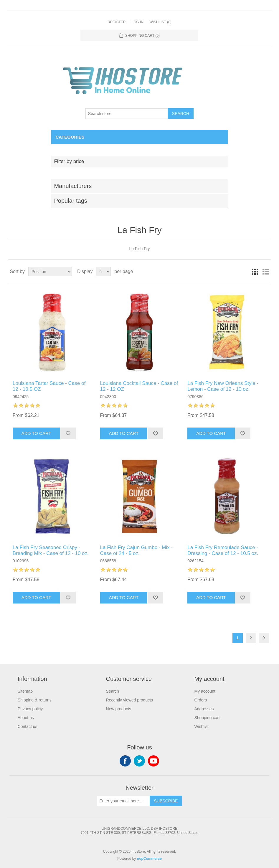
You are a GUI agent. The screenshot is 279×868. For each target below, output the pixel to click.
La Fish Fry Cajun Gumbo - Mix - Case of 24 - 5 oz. (137, 550)
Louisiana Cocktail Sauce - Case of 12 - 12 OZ (139, 386)
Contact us (28, 726)
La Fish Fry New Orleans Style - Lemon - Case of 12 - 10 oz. (223, 386)
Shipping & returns (35, 700)
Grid (255, 272)
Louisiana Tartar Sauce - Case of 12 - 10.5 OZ (49, 386)
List (266, 272)
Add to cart (36, 433)
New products (119, 709)
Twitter (139, 761)
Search (181, 114)
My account (205, 691)
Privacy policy (30, 709)
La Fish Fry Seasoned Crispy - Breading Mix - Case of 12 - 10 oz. (51, 550)
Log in (137, 22)
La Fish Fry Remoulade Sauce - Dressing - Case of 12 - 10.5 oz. (223, 550)
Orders (200, 700)
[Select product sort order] (50, 272)
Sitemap (25, 691)
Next (264, 638)
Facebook (125, 761)
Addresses (204, 709)
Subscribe (166, 801)
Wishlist (201, 726)
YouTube (153, 761)
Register (117, 22)
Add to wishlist (68, 433)
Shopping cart (207, 718)
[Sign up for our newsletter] (123, 801)
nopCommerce (149, 859)
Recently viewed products (130, 700)
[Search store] (127, 114)
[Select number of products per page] (103, 272)
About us (26, 718)
